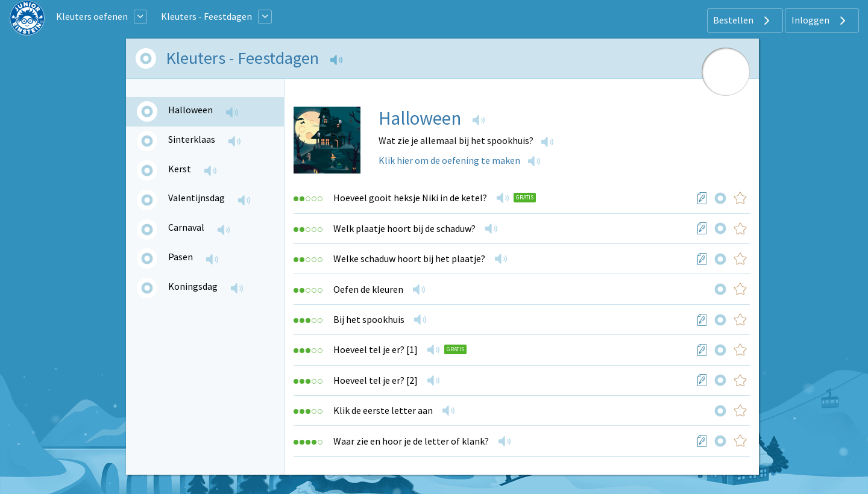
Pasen (181, 257)
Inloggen (820, 20)
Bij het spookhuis (369, 319)
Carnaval (186, 227)
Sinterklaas (192, 139)
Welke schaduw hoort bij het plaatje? (409, 258)
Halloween (190, 110)
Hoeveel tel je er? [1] (376, 349)
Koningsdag (193, 286)
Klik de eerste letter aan (383, 410)
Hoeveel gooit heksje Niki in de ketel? (410, 198)
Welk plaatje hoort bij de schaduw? (404, 228)
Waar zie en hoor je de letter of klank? (411, 441)
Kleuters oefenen (92, 16)
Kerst (180, 169)
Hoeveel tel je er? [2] (376, 380)
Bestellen (743, 20)
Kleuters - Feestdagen (206, 16)
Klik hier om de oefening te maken (449, 160)
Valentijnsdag (197, 198)
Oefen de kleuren (368, 289)
